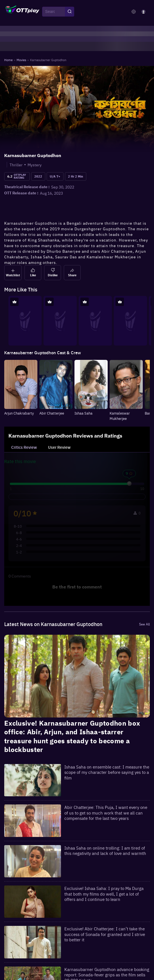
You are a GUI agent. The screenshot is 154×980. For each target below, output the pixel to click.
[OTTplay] (22, 12)
